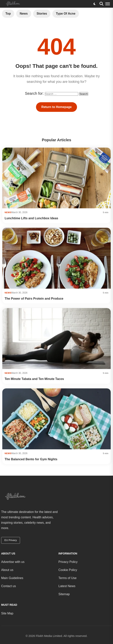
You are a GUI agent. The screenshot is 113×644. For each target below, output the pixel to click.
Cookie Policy (68, 570)
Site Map (7, 613)
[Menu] (108, 4)
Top (8, 14)
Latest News (67, 586)
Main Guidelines (12, 578)
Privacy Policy (68, 562)
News (24, 14)
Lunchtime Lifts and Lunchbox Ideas (31, 218)
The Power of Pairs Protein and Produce (34, 299)
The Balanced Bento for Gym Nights (31, 459)
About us (7, 570)
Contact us (8, 586)
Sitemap (64, 594)
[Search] (101, 4)
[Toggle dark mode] (95, 4)
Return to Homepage (56, 107)
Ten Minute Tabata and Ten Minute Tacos (34, 379)
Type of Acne (66, 14)
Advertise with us (13, 562)
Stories (42, 14)
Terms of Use (68, 578)
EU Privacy (11, 540)
